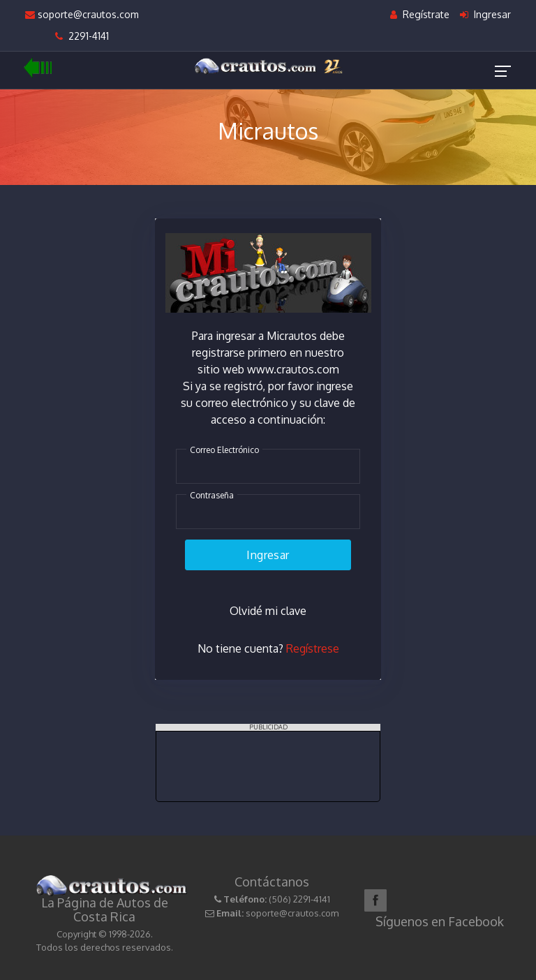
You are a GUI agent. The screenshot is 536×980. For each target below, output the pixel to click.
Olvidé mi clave (268, 611)
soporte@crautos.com (82, 14)
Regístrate (420, 14)
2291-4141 (82, 36)
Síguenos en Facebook (440, 921)
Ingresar (485, 14)
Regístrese (313, 649)
